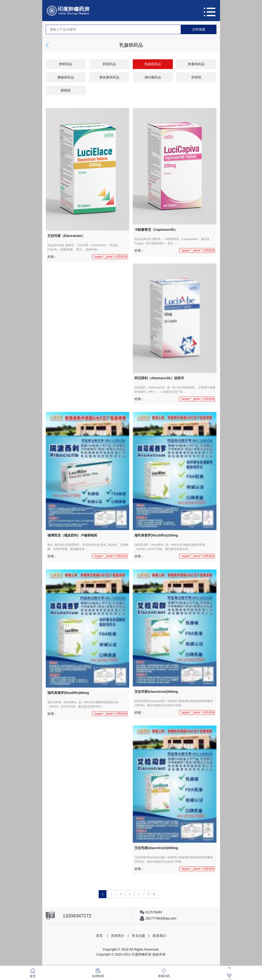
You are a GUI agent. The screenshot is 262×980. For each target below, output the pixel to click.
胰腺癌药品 (66, 77)
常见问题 (138, 935)
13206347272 (77, 916)
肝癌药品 (109, 64)
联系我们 (159, 935)
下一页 (151, 894)
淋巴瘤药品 (153, 77)
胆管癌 (196, 77)
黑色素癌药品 (109, 77)
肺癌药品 (66, 64)
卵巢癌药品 (196, 64)
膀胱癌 (66, 90)
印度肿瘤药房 (142, 954)
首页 (99, 935)
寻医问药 (164, 973)
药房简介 (118, 935)
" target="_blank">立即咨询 (110, 257)
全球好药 (98, 973)
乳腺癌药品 (153, 64)
